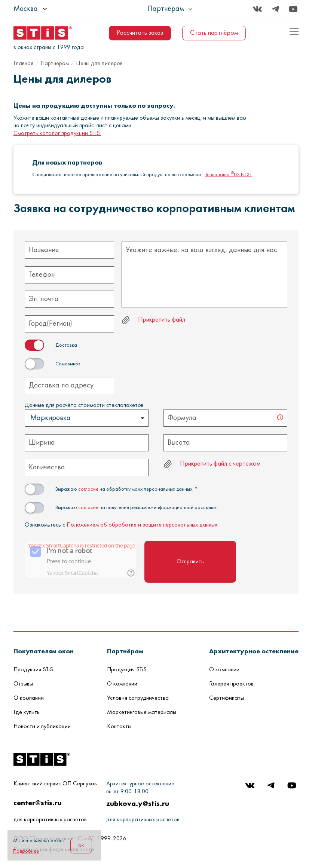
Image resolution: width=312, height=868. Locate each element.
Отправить (190, 562)
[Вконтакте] (257, 9)
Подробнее (26, 851)
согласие (88, 489)
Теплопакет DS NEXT (228, 175)
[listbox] (51, 9)
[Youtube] (293, 9)
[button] (44, 651)
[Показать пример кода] (294, 32)
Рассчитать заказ (140, 33)
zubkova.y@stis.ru (138, 803)
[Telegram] (275, 9)
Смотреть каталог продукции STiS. (57, 134)
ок (81, 846)
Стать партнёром (214, 33)
